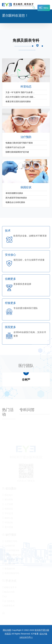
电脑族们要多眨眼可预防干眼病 (19, 143)
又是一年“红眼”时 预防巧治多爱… (20, 92)
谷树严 (26, 380)
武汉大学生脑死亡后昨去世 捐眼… (20, 97)
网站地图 (7, 630)
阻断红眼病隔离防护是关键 (17, 152)
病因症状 (26, 187)
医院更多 (10, 327)
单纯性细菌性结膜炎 (14, 193)
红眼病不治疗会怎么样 (15, 147)
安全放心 (10, 255)
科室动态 (26, 87)
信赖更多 (10, 279)
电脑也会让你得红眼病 (15, 202)
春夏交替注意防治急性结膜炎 (18, 101)
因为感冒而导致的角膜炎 (16, 198)
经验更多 (10, 303)
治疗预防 (26, 137)
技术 (8, 231)
